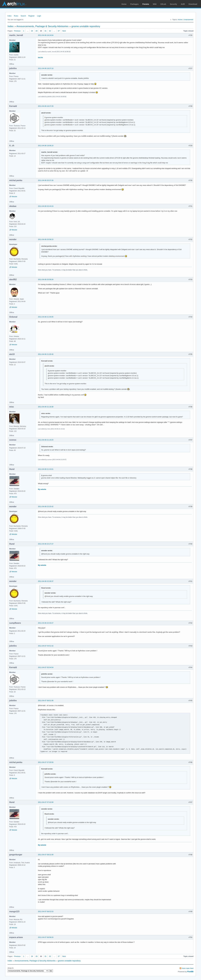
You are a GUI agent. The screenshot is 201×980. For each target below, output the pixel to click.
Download (193, 4)
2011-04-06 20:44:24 (46, 206)
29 (36, 31)
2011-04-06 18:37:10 (46, 68)
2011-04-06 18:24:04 (46, 35)
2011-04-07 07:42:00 (46, 802)
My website (42, 489)
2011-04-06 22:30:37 (46, 581)
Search (23, 16)
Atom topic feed (188, 968)
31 (45, 31)
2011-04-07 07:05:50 (46, 762)
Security (174, 4)
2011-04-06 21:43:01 (46, 469)
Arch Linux (14, 4)
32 (50, 31)
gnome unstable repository (86, 26)
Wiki (155, 4)
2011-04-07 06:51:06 (46, 701)
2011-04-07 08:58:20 (46, 937)
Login (39, 16)
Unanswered (188, 20)
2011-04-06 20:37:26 (46, 180)
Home (124, 4)
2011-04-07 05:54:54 (46, 667)
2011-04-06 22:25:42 (46, 507)
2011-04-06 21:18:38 (46, 407)
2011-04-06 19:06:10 (46, 146)
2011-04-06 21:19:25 (46, 440)
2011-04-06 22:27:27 (46, 544)
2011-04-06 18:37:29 (46, 106)
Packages (135, 4)
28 (32, 31)
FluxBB (190, 972)
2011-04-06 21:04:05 (46, 317)
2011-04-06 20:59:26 (46, 279)
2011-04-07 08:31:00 (46, 855)
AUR (183, 4)
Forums (146, 4)
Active (180, 20)
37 (59, 31)
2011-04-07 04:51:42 (46, 646)
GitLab (163, 4)
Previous (17, 31)
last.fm (40, 58)
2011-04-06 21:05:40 (46, 354)
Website (14, 197)
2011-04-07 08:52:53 (46, 911)
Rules (16, 16)
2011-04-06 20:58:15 (46, 239)
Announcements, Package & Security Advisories (42, 26)
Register (31, 16)
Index (9, 16)
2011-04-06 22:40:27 (46, 623)
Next (64, 31)
